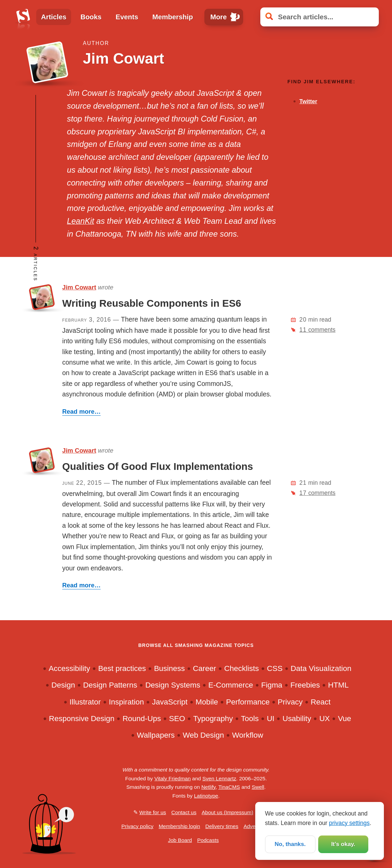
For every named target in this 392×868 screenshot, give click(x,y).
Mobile (207, 702)
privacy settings (349, 822)
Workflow (247, 735)
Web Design (203, 735)
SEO (177, 719)
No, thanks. (290, 844)
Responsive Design (82, 719)
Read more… (82, 411)
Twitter (308, 101)
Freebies (305, 685)
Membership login (179, 826)
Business (169, 668)
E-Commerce (231, 685)
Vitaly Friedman (172, 778)
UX (324, 719)
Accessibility (69, 668)
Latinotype (206, 796)
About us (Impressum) (227, 812)
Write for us (153, 812)
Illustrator (85, 702)
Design (63, 685)
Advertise (254, 826)
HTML (338, 685)
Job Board (180, 840)
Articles (54, 17)
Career (205, 668)
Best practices (122, 668)
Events (127, 17)
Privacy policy (137, 826)
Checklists (241, 668)
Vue (344, 719)
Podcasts (208, 840)
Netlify (209, 787)
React (321, 702)
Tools (250, 719)
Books (91, 17)
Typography (213, 719)
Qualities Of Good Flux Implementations (158, 466)
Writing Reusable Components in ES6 (152, 303)
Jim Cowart (79, 287)
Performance (248, 702)
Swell (258, 787)
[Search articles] (320, 17)
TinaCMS (229, 787)
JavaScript (170, 702)
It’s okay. (343, 844)
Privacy (290, 702)
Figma (271, 685)
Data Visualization (321, 668)
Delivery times (222, 826)
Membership (173, 17)
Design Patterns (110, 685)
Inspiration (127, 702)
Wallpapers (156, 735)
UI (270, 719)
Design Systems (173, 685)
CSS (275, 668)
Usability (297, 719)
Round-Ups (142, 719)
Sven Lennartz (219, 778)
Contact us (184, 812)
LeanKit (81, 221)
